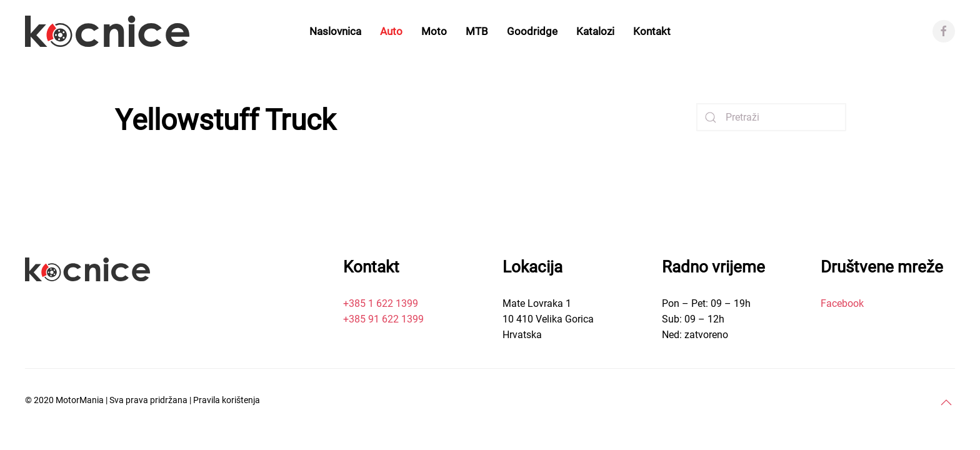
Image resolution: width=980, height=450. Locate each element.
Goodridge (532, 31)
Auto (391, 31)
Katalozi (595, 31)
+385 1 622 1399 (381, 303)
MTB (477, 31)
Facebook (842, 303)
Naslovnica (335, 31)
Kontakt (652, 31)
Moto (434, 31)
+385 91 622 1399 (383, 319)
